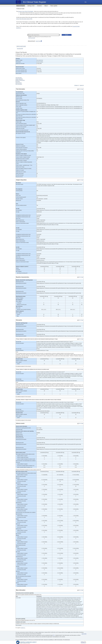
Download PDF (20, 49)
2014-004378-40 (40, 60)
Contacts (39, 6)
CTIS (54, 635)
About (46, 6)
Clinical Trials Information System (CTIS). (24, 19)
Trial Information (19, 78)
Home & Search (21, 6)
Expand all (82, 85)
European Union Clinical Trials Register (26, 11)
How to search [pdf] (32, 38)
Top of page (81, 89)
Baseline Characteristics (20, 80)
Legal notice (84, 634)
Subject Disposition (19, 79)
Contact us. (23, 628)
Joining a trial (31, 6)
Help (85, 2)
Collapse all (76, 85)
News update (54, 6)
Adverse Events (19, 83)
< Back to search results (21, 46)
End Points (18, 82)
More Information (19, 84)
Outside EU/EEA (40, 62)
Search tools (38, 41)
